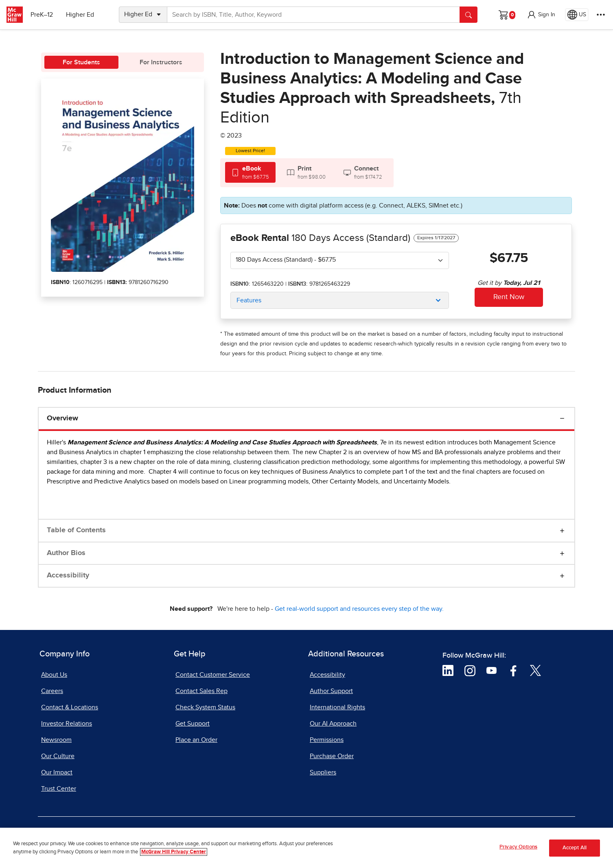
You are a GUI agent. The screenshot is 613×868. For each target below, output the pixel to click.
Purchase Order (332, 756)
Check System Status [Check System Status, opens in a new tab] (205, 707)
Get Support (193, 724)
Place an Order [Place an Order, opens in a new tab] (196, 740)
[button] (541, 15)
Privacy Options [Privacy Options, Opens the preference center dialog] (518, 848)
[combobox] (340, 260)
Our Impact (57, 772)
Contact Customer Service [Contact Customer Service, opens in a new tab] (213, 675)
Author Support (331, 691)
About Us (54, 675)
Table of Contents (76, 530)
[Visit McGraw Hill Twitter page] (535, 670)
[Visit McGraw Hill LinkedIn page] (448, 670)
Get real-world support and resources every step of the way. (359, 609)
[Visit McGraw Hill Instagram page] (470, 670)
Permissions (327, 740)
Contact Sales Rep (201, 691)
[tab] (250, 172)
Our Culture (58, 756)
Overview (62, 418)
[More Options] (601, 15)
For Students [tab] (81, 62)
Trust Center (59, 789)
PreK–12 (44, 15)
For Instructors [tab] (161, 62)
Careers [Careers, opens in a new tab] (52, 691)
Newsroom (56, 740)
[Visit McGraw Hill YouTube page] (491, 670)
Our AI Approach (333, 724)
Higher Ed (82, 15)
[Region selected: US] (577, 15)
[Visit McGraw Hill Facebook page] (513, 670)
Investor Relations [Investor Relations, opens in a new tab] (67, 724)
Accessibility (68, 575)
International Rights (337, 707)
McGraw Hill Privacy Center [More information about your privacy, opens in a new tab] (174, 853)
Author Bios (66, 553)
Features (249, 300)
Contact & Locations (70, 707)
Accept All (575, 849)
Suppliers (323, 772)
